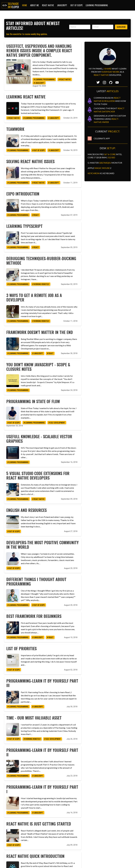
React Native (48, 5)
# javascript (81, 77)
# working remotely (56, 263)
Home (25, 5)
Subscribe (121, 27)
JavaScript (62, 5)
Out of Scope (77, 5)
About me (35, 5)
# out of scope (53, 139)
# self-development (72, 387)
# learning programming (45, 77)
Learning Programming (97, 5)
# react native (66, 77)
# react (50, 199)
